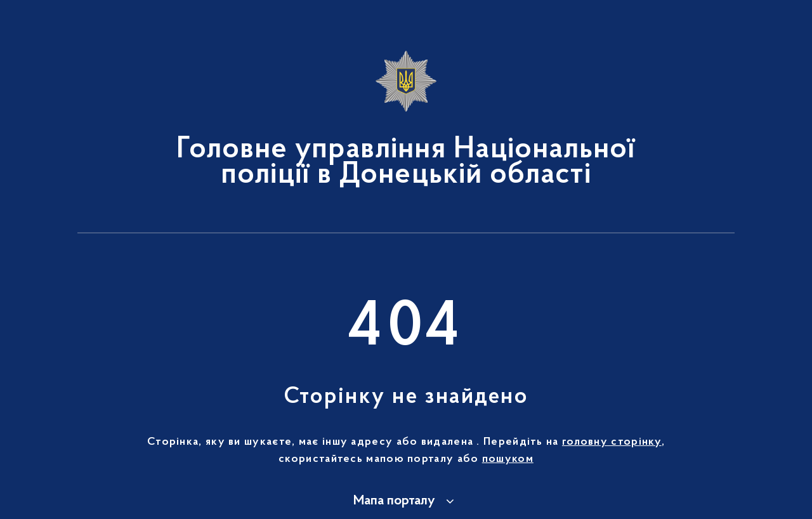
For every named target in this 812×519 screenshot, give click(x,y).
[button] (406, 501)
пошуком (508, 459)
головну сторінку (612, 442)
